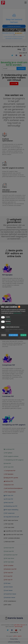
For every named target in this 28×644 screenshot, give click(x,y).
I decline (4, 335)
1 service (8, 319)
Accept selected (13, 335)
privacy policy (18, 313)
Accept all (23, 335)
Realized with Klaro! (22, 338)
